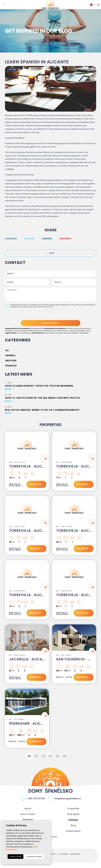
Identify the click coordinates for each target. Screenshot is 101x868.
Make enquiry (50, 323)
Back (52, 253)
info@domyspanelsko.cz (67, 799)
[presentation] (19, 314)
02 (36, 756)
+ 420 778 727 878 (35, 799)
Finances (11, 366)
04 (50, 756)
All (7, 350)
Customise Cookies (34, 856)
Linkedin (47, 238)
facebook (11, 238)
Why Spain (73, 814)
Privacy (52, 854)
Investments (73, 831)
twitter (29, 238)
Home (28, 808)
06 (65, 756)
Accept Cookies (15, 856)
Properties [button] (73, 808)
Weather (11, 361)
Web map (75, 854)
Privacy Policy (75, 305)
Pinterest (66, 238)
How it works (28, 814)
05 (58, 756)
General (10, 355)
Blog (73, 825)
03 (43, 756)
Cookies (64, 854)
